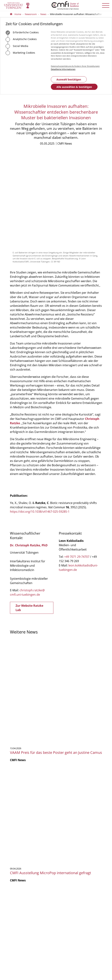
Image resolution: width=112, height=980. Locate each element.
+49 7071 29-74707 (77, 464)
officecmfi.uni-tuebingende (34, 840)
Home (18, 14)
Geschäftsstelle (18, 881)
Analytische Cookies (21, 40)
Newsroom (31, 14)
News (43, 14)
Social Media (17, 46)
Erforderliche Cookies (22, 33)
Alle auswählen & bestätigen (74, 87)
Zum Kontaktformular (29, 849)
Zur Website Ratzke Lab (29, 515)
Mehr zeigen (56, 788)
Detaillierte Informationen (63, 69)
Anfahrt (20, 860)
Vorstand (15, 891)
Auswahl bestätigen (69, 79)
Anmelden (71, 900)
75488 (30, 836)
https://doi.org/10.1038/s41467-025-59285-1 (40, 419)
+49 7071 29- (21, 836)
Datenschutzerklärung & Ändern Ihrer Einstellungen (75, 66)
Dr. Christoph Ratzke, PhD (29, 453)
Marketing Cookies (20, 53)
